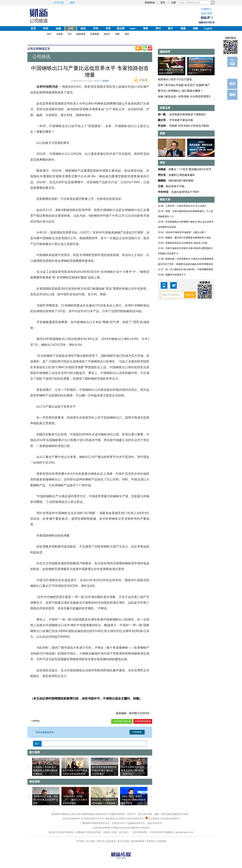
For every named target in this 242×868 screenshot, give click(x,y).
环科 (96, 28)
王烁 (161, 186)
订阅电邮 (232, 65)
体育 (127, 34)
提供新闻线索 (138, 841)
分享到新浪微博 (143, 721)
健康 (72, 3)
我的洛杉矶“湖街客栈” (181, 181)
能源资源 (81, 34)
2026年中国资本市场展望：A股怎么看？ (186, 232)
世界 (108, 28)
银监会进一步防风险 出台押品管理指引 (188, 96)
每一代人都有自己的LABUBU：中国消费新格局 (189, 269)
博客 (146, 28)
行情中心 (207, 9)
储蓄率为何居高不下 (176, 275)
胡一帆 (162, 114)
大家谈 (59, 34)
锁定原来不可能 (175, 186)
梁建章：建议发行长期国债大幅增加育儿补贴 (188, 238)
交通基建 (95, 34)
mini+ (133, 28)
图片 (171, 28)
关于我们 (80, 841)
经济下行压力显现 (181, 79)
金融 (58, 28)
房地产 (107, 34)
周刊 (158, 28)
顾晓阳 (162, 181)
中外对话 (163, 192)
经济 (46, 28)
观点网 (121, 28)
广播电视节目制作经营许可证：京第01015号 (103, 823)
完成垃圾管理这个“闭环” (185, 192)
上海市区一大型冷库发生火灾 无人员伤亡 (186, 206)
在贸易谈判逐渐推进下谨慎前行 (188, 114)
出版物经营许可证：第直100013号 (144, 823)
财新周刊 (163, 79)
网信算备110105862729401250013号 (125, 819)
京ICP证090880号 (71, 819)
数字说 (162, 91)
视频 (183, 28)
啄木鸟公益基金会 (107, 841)
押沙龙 (162, 175)
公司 (71, 28)
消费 (117, 34)
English (208, 28)
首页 (33, 28)
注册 (173, 3)
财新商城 (150, 3)
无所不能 (59, 3)
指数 (195, 28)
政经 (83, 28)
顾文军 (162, 120)
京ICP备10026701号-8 (93, 819)
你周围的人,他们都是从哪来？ (185, 91)
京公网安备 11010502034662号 (163, 819)
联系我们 (151, 841)
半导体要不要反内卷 (181, 120)
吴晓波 (162, 169)
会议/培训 (207, 13)
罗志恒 (162, 126)
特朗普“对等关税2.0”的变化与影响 (189, 126)
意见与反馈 (123, 841)
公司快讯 (39, 49)
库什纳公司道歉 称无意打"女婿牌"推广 (188, 85)
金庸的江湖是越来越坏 (182, 175)
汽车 (70, 34)
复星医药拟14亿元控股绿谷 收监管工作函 (186, 243)
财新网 (105, 81)
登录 (163, 3)
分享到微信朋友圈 (122, 721)
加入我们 (91, 841)
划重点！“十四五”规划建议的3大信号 (190, 169)
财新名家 (165, 108)
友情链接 (162, 841)
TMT (49, 34)
